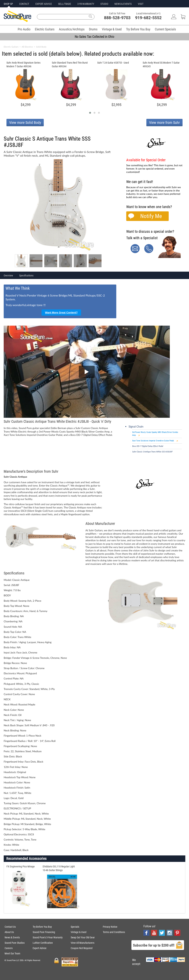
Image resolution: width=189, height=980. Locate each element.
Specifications (26, 275)
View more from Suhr (164, 123)
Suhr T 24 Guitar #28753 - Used (113, 63)
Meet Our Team (12, 953)
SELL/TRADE (65, 4)
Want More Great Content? (61, 313)
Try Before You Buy (138, 29)
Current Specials (165, 29)
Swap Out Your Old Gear (83, 937)
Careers (9, 948)
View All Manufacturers (83, 943)
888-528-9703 (117, 18)
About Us (9, 932)
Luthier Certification (43, 943)
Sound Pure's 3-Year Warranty (48, 937)
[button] (90, 113)
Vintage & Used (112, 29)
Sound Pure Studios (15, 943)
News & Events (12, 937)
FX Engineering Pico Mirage (21, 866)
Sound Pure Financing (44, 932)
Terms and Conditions (114, 932)
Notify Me (151, 216)
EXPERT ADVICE (44, 4)
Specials (75, 927)
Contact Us (10, 927)
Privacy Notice (110, 927)
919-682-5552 (148, 18)
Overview (8, 275)
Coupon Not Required (82, 948)
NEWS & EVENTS (123, 4)
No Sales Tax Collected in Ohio (94, 37)
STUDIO (104, 4)
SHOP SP (8, 4)
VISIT (141, 4)
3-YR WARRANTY (86, 4)
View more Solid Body (25, 123)
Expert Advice (40, 948)
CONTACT (24, 4)
